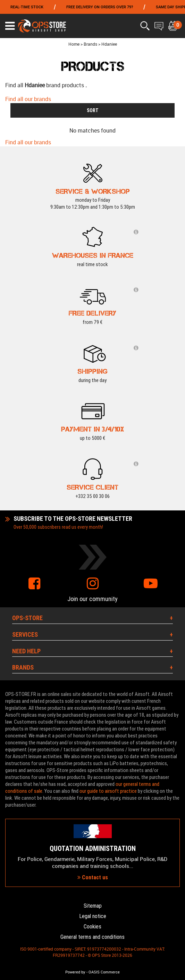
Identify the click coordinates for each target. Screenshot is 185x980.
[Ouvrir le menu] (10, 26)
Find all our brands (28, 99)
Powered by (75, 972)
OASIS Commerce (104, 972)
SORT (93, 110)
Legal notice (93, 916)
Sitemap (93, 906)
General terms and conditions (92, 937)
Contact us (93, 877)
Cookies (92, 927)
